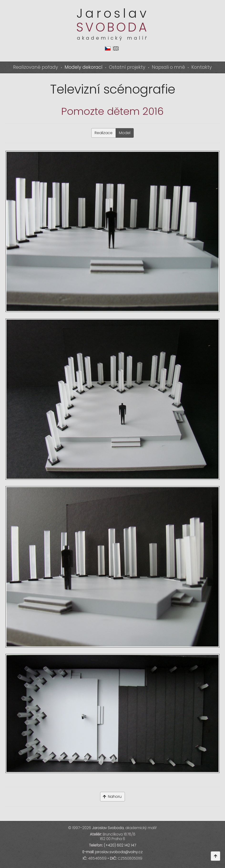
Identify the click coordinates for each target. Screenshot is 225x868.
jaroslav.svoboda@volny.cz (119, 852)
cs (108, 48)
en (116, 48)
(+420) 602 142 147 (120, 845)
